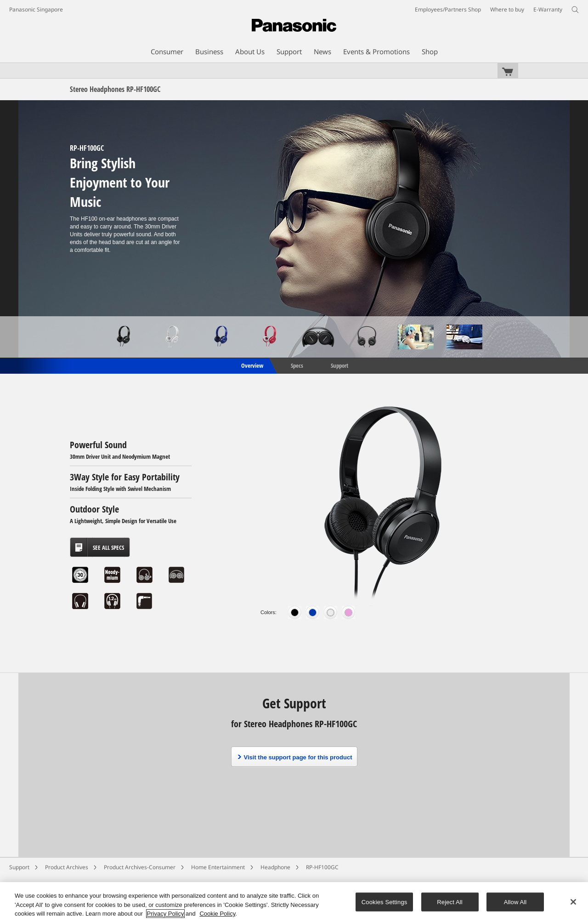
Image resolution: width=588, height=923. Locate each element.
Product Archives (67, 867)
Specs (297, 365)
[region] (294, 903)
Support (339, 365)
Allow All (515, 902)
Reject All (450, 902)
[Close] (573, 902)
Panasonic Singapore (36, 9)
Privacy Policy (166, 914)
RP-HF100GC (322, 867)
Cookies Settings (384, 902)
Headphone (275, 867)
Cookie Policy (217, 914)
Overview (252, 365)
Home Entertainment (218, 867)
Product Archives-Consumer (140, 867)
